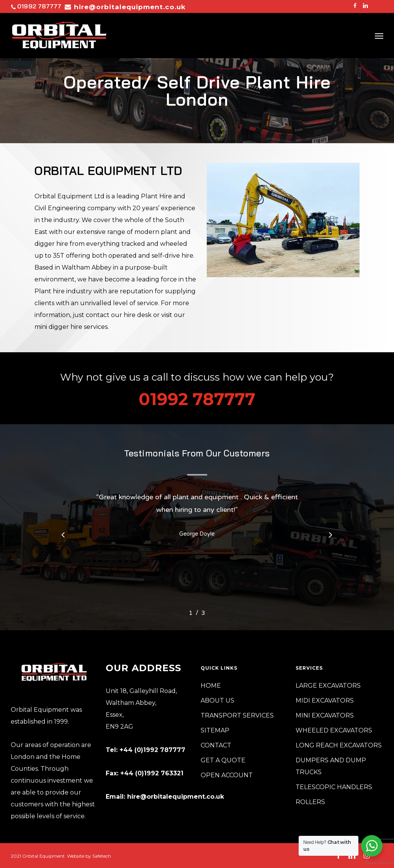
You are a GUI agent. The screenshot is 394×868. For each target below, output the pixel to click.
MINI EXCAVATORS (325, 715)
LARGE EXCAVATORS (328, 686)
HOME (211, 686)
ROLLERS (310, 802)
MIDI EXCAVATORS (325, 700)
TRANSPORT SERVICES (237, 715)
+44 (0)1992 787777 (152, 750)
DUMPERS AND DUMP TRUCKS (331, 766)
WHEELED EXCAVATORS (334, 730)
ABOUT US (217, 700)
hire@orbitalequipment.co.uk (176, 797)
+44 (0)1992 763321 (152, 773)
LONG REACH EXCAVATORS (339, 745)
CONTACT (216, 745)
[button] (379, 36)
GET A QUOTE (223, 760)
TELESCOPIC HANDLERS (334, 787)
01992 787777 (36, 6)
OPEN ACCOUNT (227, 775)
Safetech (102, 856)
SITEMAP (215, 730)
